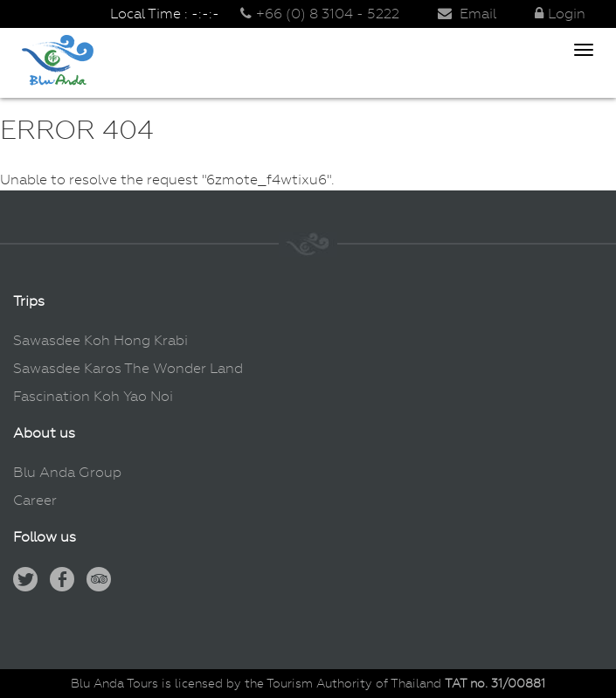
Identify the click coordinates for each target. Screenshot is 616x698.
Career (35, 500)
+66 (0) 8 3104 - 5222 (320, 14)
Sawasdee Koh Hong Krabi (100, 340)
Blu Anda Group (67, 472)
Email (467, 14)
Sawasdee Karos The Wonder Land (128, 368)
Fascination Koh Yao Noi (93, 396)
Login (560, 14)
